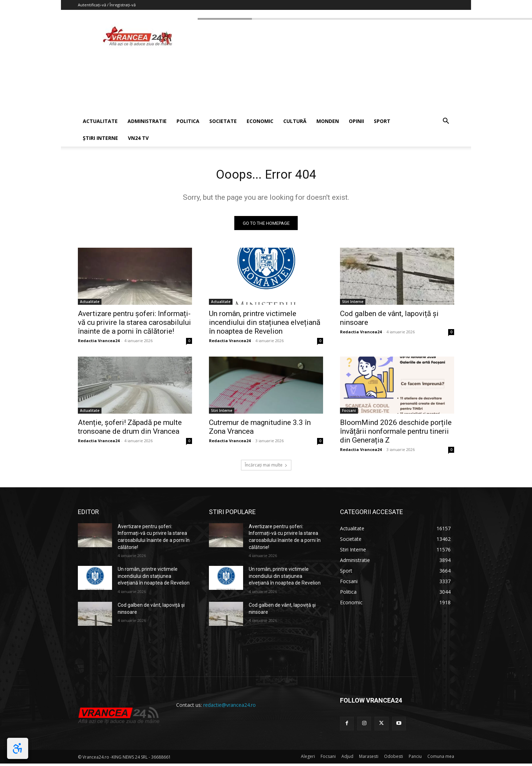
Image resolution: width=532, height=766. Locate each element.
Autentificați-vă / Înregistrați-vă (107, 5)
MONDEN (328, 121)
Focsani (349, 413)
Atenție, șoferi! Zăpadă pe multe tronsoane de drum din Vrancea (130, 429)
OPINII (356, 121)
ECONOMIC (260, 121)
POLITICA (188, 121)
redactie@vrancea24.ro (230, 707)
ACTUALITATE (100, 121)
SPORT (382, 121)
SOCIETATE (223, 121)
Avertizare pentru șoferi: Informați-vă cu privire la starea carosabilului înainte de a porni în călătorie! (134, 325)
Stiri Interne (353, 304)
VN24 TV (138, 138)
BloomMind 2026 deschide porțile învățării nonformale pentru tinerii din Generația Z (396, 434)
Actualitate (90, 304)
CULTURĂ (295, 121)
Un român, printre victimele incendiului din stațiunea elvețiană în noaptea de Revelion (265, 325)
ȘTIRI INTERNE (100, 138)
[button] (446, 122)
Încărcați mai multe (266, 467)
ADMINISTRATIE (147, 121)
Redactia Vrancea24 (99, 343)
